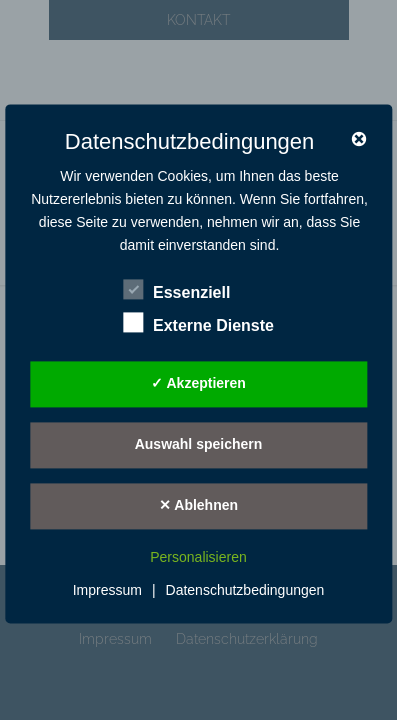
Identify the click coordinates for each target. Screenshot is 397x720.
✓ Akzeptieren (198, 384)
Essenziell (176, 290)
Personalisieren (198, 557)
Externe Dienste (198, 323)
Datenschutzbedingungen (245, 591)
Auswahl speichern (199, 445)
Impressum (107, 591)
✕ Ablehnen (198, 506)
